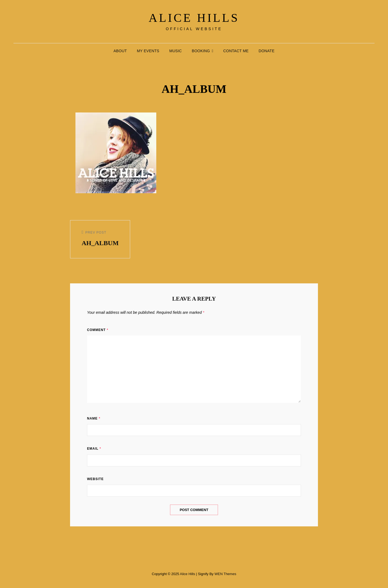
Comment (98, 330)
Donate (267, 51)
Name (94, 418)
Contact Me (236, 51)
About (120, 51)
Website (95, 479)
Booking (201, 51)
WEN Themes (225, 574)
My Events (148, 51)
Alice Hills (194, 18)
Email (94, 449)
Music (176, 51)
